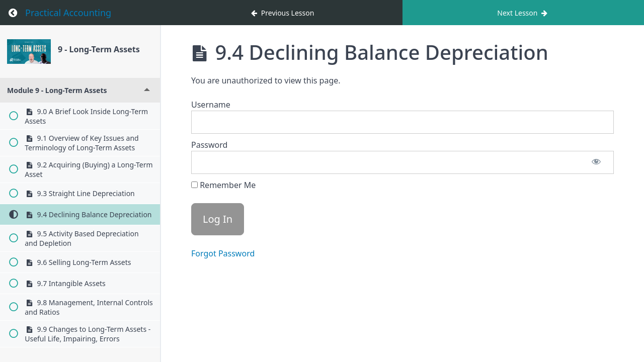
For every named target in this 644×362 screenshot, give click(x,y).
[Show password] (596, 162)
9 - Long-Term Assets (99, 49)
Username (211, 105)
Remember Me (223, 185)
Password (209, 145)
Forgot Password (223, 253)
